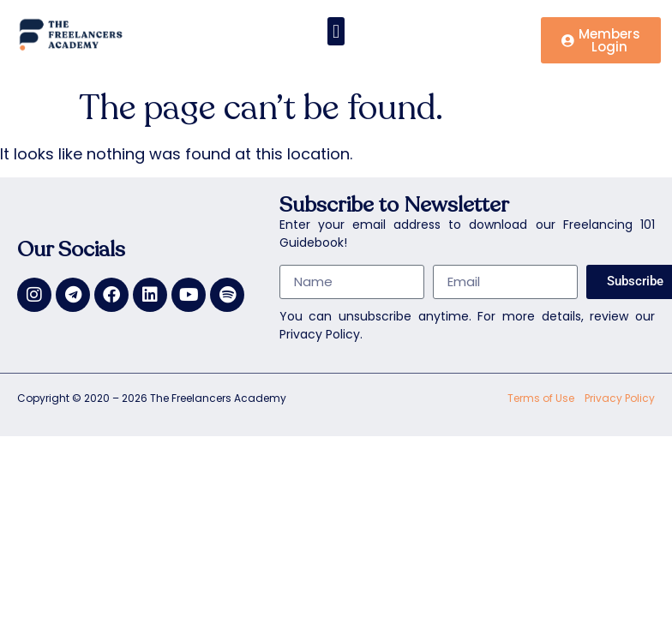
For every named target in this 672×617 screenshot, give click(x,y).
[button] (336, 31)
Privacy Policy (620, 398)
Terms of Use (541, 398)
